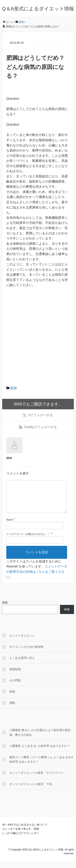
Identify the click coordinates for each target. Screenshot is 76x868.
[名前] (35, 532)
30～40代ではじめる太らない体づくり (25, 831)
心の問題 (15, 687)
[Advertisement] (38, 331)
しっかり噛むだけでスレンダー (20, 840)
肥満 (14, 388)
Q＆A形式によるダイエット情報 (38, 9)
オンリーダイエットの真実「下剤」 (32, 791)
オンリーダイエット (22, 642)
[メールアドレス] (35, 547)
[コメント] (36, 500)
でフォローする (38, 415)
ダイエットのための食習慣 (26, 653)
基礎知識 (15, 676)
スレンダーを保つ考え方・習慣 (20, 835)
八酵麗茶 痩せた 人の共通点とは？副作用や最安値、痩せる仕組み (40, 739)
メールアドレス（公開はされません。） (28, 541)
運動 (12, 709)
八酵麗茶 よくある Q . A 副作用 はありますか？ (40, 752)
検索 (5, 609)
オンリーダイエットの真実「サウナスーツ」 (38, 779)
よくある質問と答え (22, 664)
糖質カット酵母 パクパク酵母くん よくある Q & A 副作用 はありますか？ (41, 766)
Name (10, 526)
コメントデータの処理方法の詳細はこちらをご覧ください (37, 578)
